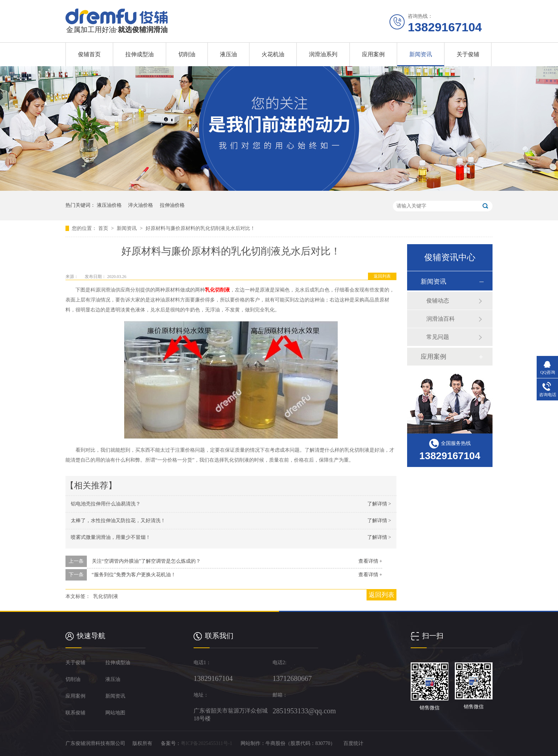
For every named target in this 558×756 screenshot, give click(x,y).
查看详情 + (370, 561)
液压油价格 (109, 205)
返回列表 (382, 276)
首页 (104, 228)
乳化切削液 (217, 290)
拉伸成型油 (139, 54)
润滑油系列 (323, 54)
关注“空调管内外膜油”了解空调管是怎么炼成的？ (146, 561)
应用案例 (373, 54)
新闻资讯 (421, 54)
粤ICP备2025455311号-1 (207, 743)
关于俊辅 (468, 54)
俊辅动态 (438, 301)
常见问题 (438, 337)
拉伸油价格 (172, 205)
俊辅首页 (89, 54)
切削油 (187, 54)
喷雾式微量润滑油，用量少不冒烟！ (111, 537)
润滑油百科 (441, 319)
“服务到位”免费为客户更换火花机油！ (134, 575)
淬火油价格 (141, 205)
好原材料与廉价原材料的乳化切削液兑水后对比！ (200, 228)
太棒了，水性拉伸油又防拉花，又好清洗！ (118, 521)
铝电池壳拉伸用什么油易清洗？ (106, 504)
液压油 (228, 54)
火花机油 (273, 54)
